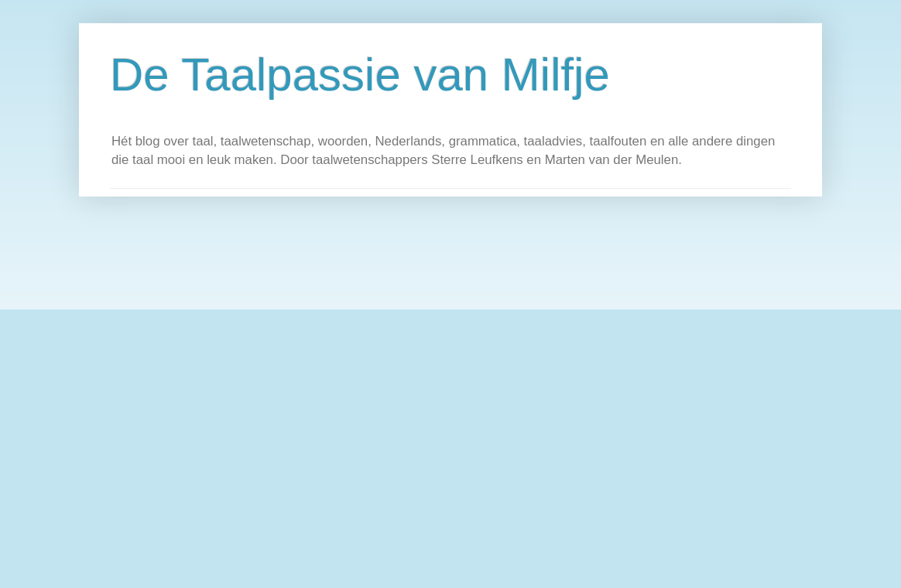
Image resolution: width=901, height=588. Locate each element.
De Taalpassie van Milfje (360, 75)
